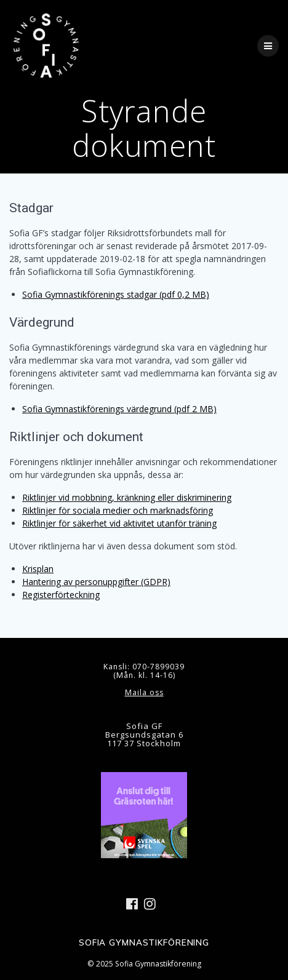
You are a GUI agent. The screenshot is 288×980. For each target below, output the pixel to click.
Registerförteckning (61, 595)
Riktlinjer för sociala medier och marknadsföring (118, 510)
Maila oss (144, 692)
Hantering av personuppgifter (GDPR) (96, 582)
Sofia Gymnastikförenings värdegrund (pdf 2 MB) (119, 409)
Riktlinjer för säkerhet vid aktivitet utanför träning (119, 523)
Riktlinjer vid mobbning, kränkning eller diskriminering (127, 497)
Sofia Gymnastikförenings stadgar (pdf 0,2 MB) (116, 294)
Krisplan (38, 569)
